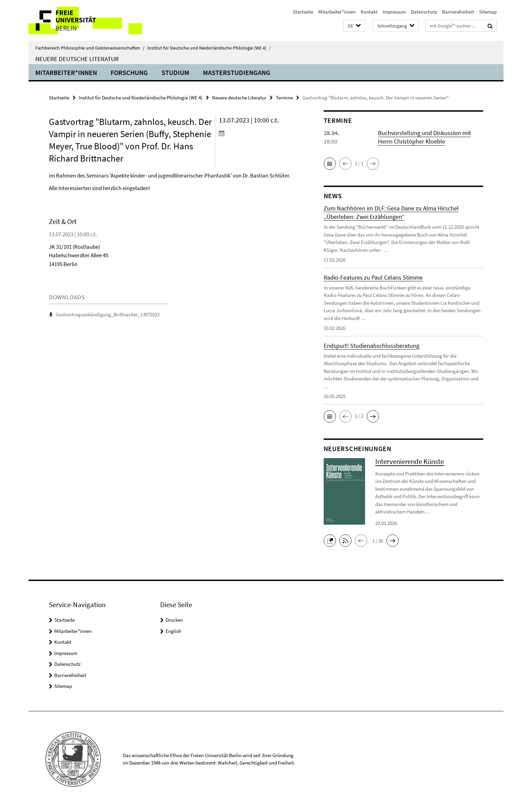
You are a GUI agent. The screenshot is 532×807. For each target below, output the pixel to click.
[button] (354, 26)
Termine (284, 98)
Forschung (129, 72)
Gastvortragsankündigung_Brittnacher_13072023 (108, 314)
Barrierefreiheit (458, 12)
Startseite (303, 12)
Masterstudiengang (237, 72)
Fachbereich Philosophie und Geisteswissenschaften (90, 48)
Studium (175, 72)
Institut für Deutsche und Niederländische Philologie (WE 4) (209, 48)
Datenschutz (424, 12)
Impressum (394, 12)
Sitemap (488, 12)
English (173, 631)
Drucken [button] (174, 620)
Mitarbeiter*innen (337, 12)
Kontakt (369, 12)
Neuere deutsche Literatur (77, 59)
